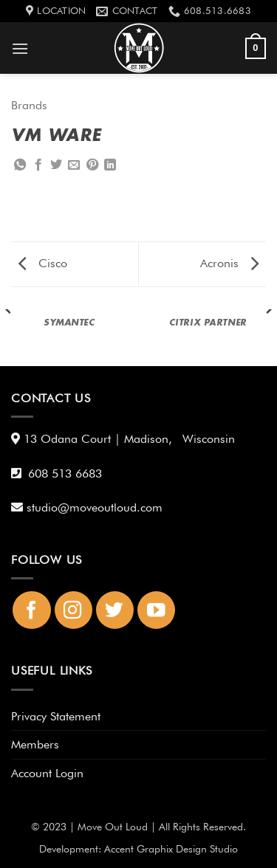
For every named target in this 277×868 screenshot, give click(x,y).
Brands (29, 105)
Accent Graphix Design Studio (171, 848)
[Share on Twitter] (56, 165)
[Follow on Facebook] (31, 610)
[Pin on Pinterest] (92, 165)
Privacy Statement (56, 716)
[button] (20, 48)
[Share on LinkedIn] (110, 165)
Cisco (43, 263)
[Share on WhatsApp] (20, 165)
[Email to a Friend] (74, 165)
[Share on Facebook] (38, 165)
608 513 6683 (65, 473)
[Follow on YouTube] (156, 610)
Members (35, 744)
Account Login (47, 773)
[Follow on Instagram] (73, 610)
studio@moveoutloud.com (98, 507)
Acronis (229, 263)
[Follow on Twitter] (115, 610)
